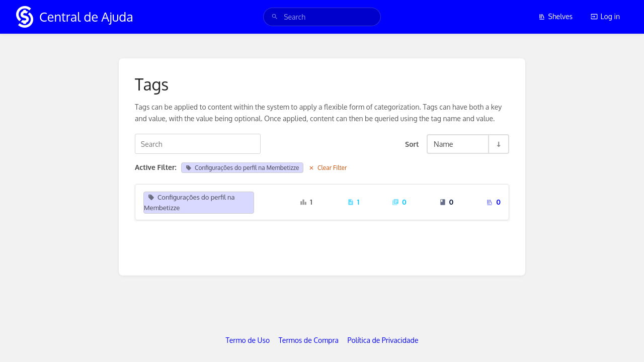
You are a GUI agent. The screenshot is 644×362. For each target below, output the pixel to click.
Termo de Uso (248, 340)
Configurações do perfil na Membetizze (242, 168)
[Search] (275, 17)
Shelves (556, 16)
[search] (322, 17)
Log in (605, 16)
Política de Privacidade (383, 340)
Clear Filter (328, 168)
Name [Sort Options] (444, 144)
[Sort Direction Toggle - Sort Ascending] (498, 144)
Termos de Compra (309, 340)
